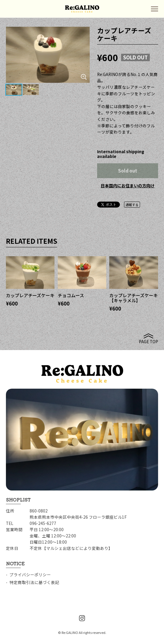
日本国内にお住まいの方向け (128, 186)
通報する (132, 205)
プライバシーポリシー (30, 575)
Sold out (128, 171)
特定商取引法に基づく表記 (34, 582)
